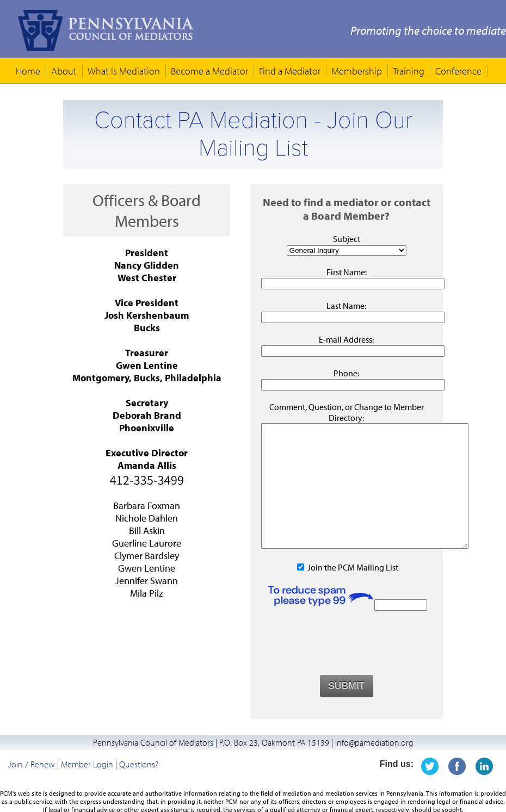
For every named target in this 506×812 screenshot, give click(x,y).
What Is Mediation (124, 71)
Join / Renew (32, 789)
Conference (458, 71)
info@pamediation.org (374, 767)
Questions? (139, 789)
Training (409, 71)
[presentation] (347, 667)
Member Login (87, 789)
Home (28, 71)
